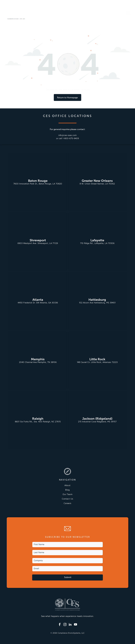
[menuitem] (67, 486)
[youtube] (75, 625)
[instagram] (65, 625)
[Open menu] (128, 13)
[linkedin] (70, 625)
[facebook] (60, 625)
